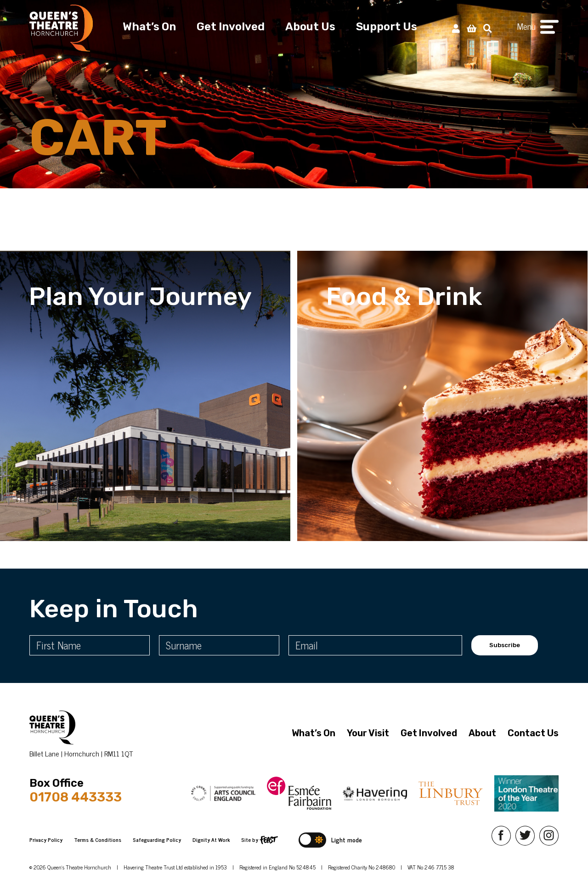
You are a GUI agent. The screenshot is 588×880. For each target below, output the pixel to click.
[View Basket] (472, 28)
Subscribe (505, 645)
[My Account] (456, 28)
